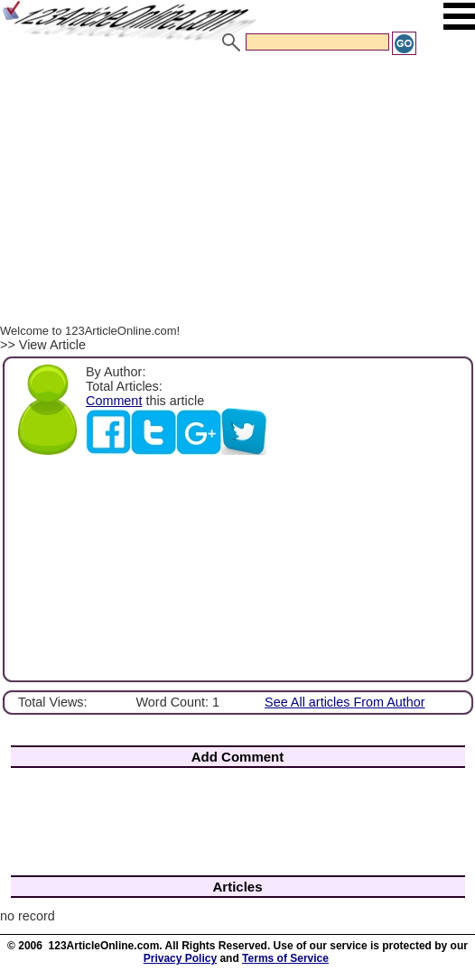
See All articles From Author (345, 702)
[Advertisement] (237, 192)
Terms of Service (285, 958)
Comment (114, 401)
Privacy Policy (180, 958)
